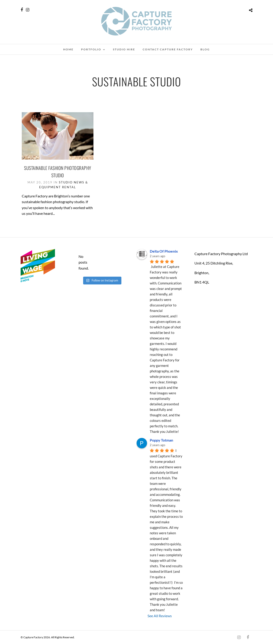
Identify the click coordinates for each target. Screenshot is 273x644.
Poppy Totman (161, 440)
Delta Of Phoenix (164, 251)
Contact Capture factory (168, 49)
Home (68, 49)
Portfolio (91, 49)
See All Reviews (160, 616)
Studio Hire (124, 49)
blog (205, 49)
